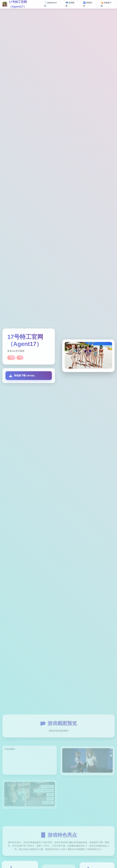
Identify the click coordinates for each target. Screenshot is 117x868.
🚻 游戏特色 (88, 4)
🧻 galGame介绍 (51, 4)
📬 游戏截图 (70, 4)
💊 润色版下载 (106, 4)
